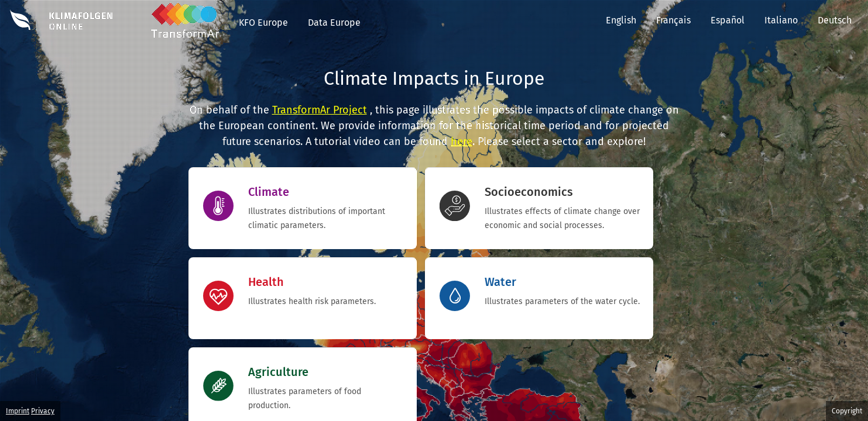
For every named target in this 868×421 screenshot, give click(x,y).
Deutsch (843, 20)
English (621, 20)
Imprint (18, 411)
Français (673, 20)
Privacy (43, 411)
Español (728, 20)
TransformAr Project (320, 110)
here (462, 142)
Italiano (781, 20)
